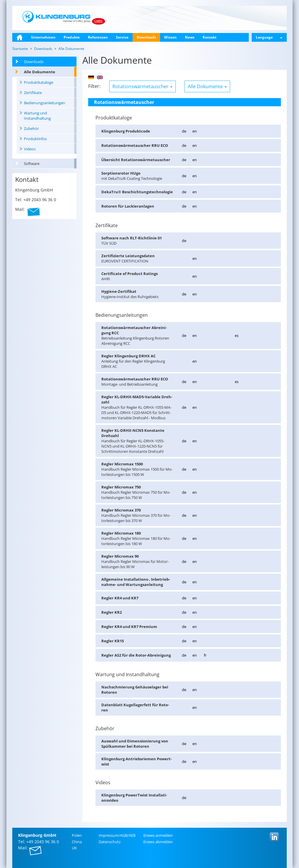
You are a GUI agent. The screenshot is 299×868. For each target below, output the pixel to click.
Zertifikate (33, 93)
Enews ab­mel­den (158, 842)
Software (32, 163)
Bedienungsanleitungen (45, 103)
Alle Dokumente (40, 72)
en (195, 131)
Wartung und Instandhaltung (37, 116)
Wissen (170, 37)
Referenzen (98, 37)
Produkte (72, 37)
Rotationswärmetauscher (142, 86)
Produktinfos (35, 139)
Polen (77, 835)
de (184, 131)
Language (269, 37)
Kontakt (210, 37)
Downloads (146, 37)
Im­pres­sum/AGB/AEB (117, 835)
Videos (30, 149)
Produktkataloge (39, 82)
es (237, 335)
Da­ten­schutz (110, 842)
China (77, 842)
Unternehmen (43, 37)
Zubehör (31, 128)
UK (74, 848)
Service (122, 37)
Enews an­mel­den (158, 835)
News (190, 37)
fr (205, 655)
